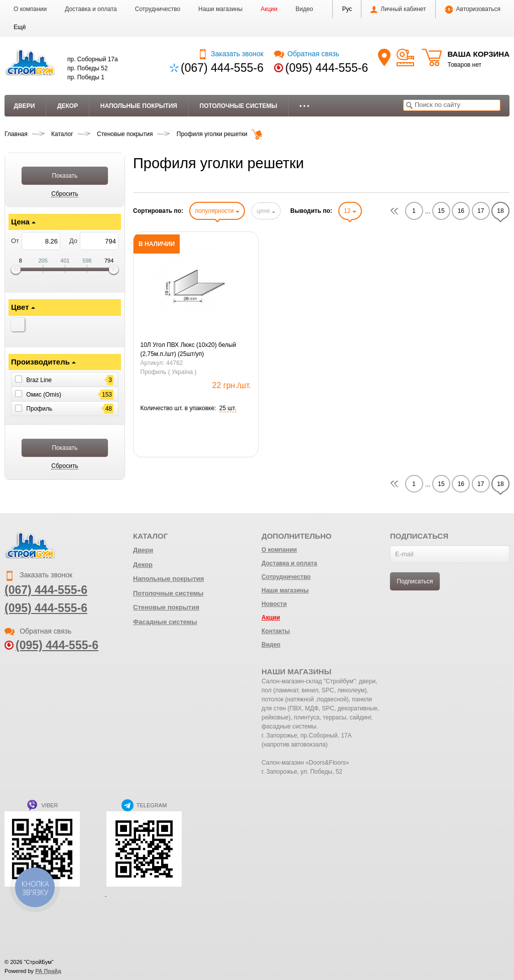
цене (266, 211)
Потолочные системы (239, 106)
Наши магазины (220, 9)
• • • (304, 106)
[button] (20, 27)
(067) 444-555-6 (222, 68)
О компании (30, 9)
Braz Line (39, 380)
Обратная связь (306, 54)
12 (350, 211)
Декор (68, 106)
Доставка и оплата (91, 9)
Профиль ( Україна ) (169, 372)
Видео (304, 9)
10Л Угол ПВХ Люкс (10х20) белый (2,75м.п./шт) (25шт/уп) (188, 349)
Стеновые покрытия (166, 607)
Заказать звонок (231, 54)
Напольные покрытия (139, 106)
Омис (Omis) (44, 394)
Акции (269, 9)
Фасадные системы (165, 622)
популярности (217, 211)
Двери (25, 106)
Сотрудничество (158, 9)
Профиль (39, 409)
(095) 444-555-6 (327, 68)
